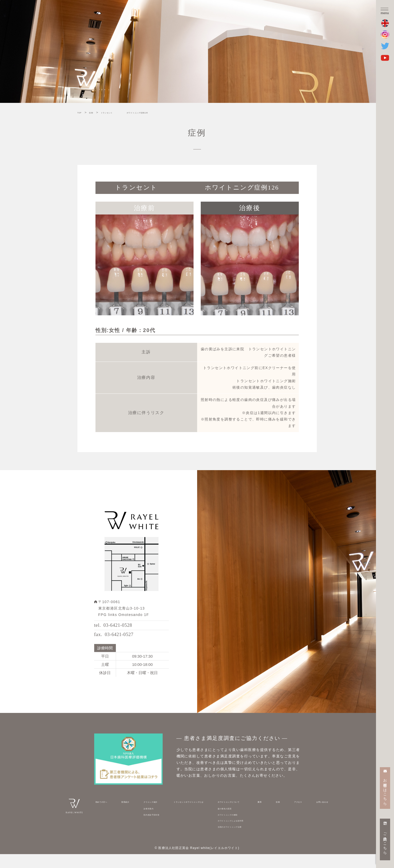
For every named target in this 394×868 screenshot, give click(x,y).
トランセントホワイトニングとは (194, 815)
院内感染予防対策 (150, 828)
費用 (276, 815)
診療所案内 (144, 822)
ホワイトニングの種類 (241, 828)
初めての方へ (107, 815)
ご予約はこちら (385, 842)
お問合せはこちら (385, 790)
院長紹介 (126, 815)
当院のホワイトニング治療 (245, 840)
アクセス (297, 815)
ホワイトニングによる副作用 (247, 834)
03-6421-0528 (126, 629)
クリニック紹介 (148, 815)
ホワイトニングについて (243, 815)
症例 (285, 815)
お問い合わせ (317, 815)
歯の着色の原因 (236, 822)
